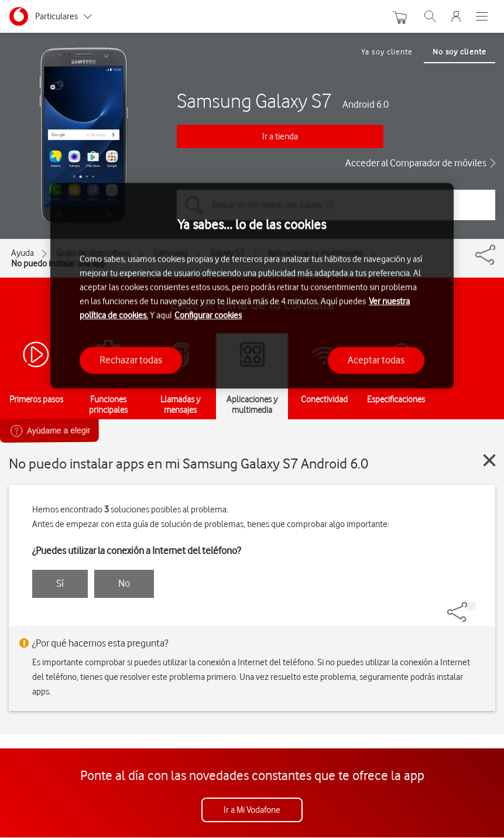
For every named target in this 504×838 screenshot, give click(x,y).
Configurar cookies (208, 316)
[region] (252, 285)
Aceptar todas (376, 360)
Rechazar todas (131, 360)
